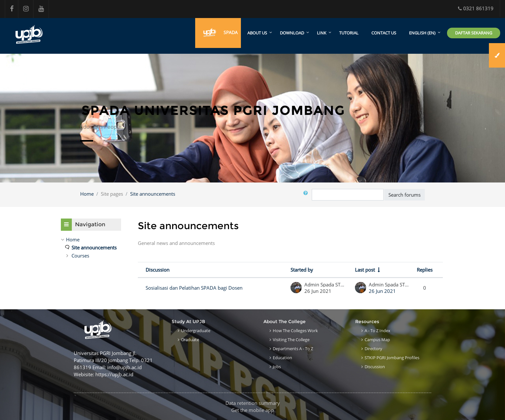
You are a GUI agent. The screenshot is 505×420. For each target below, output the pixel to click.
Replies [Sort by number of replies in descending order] (425, 270)
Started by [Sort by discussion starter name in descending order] (302, 270)
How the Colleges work (295, 331)
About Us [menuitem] (257, 33)
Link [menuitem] (322, 33)
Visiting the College (291, 340)
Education (282, 358)
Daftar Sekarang (474, 33)
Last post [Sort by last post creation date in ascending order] (365, 270)
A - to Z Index (377, 331)
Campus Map (377, 340)
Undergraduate (196, 331)
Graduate (190, 340)
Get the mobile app (252, 410)
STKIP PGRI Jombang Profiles (392, 358)
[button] (307, 195)
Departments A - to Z (293, 349)
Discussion (375, 367)
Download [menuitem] (292, 33)
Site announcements (153, 194)
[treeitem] (91, 239)
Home (87, 194)
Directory (373, 349)
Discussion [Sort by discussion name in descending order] (157, 270)
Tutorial (349, 33)
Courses (80, 256)
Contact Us (384, 33)
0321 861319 (476, 8)
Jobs (277, 367)
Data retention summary (253, 403)
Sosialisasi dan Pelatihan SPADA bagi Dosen (194, 288)
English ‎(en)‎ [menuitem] (422, 33)
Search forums (405, 195)
